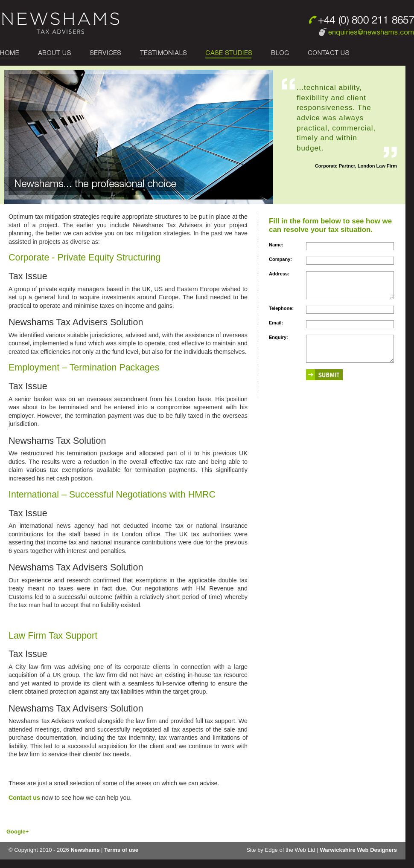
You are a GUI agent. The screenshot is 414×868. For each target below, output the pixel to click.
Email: (276, 328)
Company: (280, 259)
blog (280, 54)
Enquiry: (278, 342)
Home (14, 54)
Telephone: (281, 313)
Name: (276, 245)
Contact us (24, 798)
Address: (279, 274)
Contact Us (324, 54)
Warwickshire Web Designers (358, 850)
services (105, 54)
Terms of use (121, 850)
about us (54, 54)
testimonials (163, 54)
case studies (229, 54)
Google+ (17, 832)
